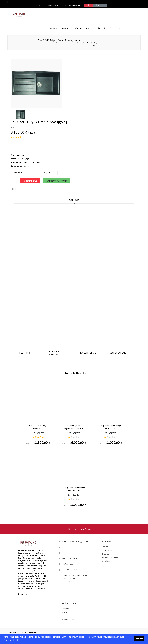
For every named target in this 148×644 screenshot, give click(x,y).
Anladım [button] (139, 639)
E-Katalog (105, 554)
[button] (105, 28)
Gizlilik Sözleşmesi (109, 550)
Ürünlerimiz (66, 609)
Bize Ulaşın (106, 561)
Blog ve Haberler (68, 619)
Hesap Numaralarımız (110, 557)
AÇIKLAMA (74, 200)
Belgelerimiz (66, 612)
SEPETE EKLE (30, 181)
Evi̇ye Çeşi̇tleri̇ (26, 159)
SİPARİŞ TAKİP (100, 5)
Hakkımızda (106, 547)
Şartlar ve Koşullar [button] (12, 640)
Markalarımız (67, 616)
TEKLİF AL (88, 5)
